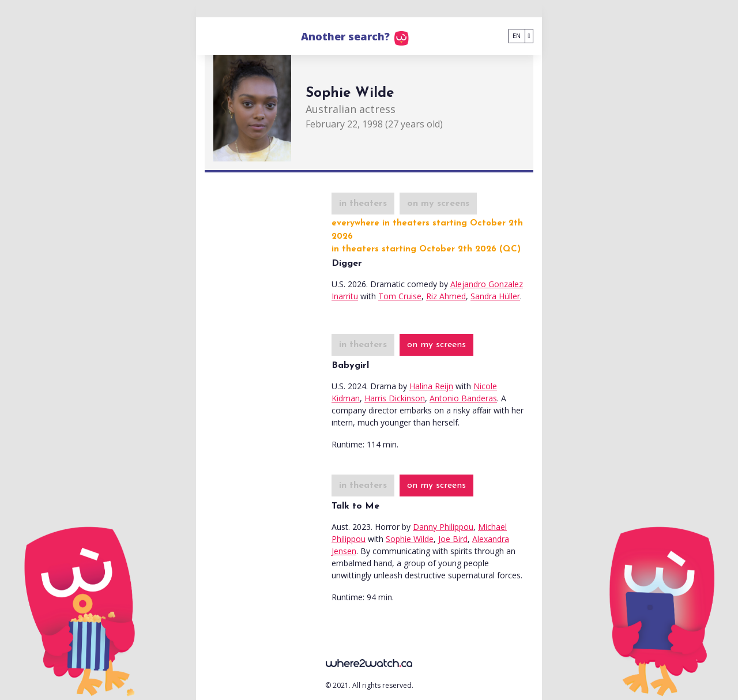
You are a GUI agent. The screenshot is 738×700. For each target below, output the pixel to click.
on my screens (438, 204)
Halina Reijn (431, 386)
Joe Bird (453, 539)
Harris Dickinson (395, 398)
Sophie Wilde (410, 539)
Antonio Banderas (463, 398)
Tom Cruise (400, 296)
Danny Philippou (443, 527)
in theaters (363, 204)
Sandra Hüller (495, 296)
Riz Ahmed (446, 296)
